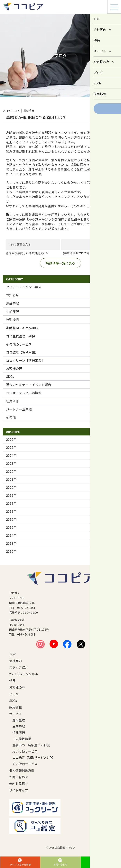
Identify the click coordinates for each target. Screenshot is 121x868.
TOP (12, 654)
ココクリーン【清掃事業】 (25, 360)
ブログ (14, 694)
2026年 (11, 439)
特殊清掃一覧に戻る (60, 263)
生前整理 (13, 311)
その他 (11, 417)
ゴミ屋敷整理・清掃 (21, 336)
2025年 (11, 447)
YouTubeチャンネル (24, 674)
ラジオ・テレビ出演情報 (24, 393)
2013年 (11, 543)
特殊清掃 (13, 320)
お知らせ (13, 295)
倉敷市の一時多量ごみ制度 (31, 745)
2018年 (11, 503)
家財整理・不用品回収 (22, 328)
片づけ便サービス (25, 751)
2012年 (11, 551)
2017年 (11, 511)
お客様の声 (14, 368)
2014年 (11, 535)
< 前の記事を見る (20, 244)
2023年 (11, 463)
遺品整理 (13, 303)
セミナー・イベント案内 (24, 287)
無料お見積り (19, 784)
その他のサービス (19, 344)
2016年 (11, 519)
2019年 (11, 495)
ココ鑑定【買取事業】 (22, 352)
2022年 (11, 471)
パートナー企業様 (19, 409)
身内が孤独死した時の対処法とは (27, 253)
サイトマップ (19, 790)
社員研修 (13, 401)
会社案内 (15, 661)
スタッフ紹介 (19, 667)
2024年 (11, 455)
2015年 (11, 527)
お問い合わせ (19, 777)
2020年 (11, 487)
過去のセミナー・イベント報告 (29, 385)
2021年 (11, 479)
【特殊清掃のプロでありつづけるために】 (88, 253)
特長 (12, 681)
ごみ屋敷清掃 (22, 739)
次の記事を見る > (101, 244)
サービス (15, 714)
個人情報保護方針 (22, 770)
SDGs (10, 376)
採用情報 (15, 707)
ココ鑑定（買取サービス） (33, 757)
